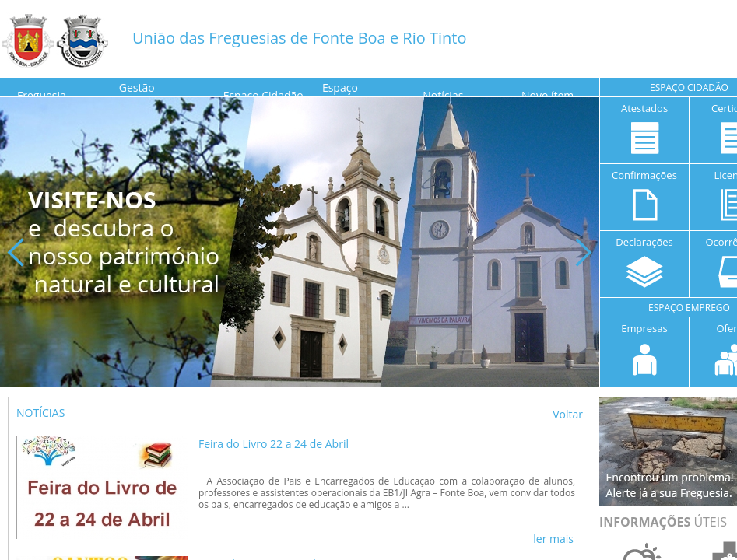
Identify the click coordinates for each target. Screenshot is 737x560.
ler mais (553, 539)
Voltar (568, 414)
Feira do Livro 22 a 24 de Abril (274, 444)
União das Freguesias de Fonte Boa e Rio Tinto (299, 38)
